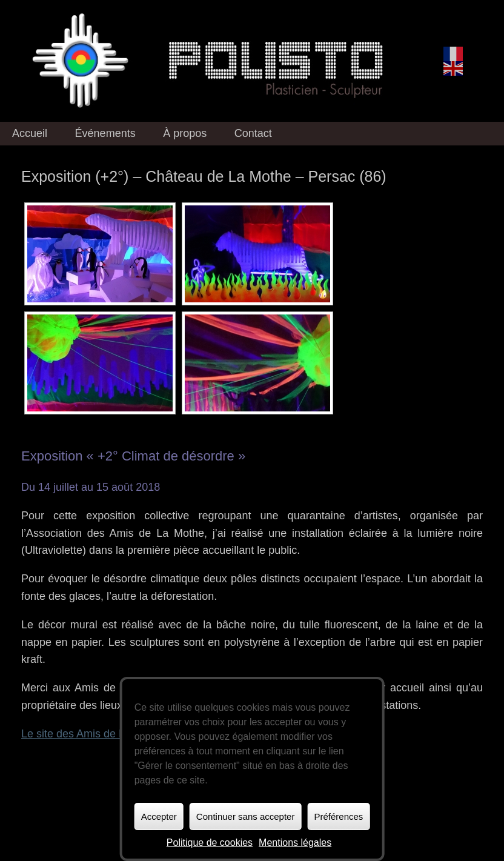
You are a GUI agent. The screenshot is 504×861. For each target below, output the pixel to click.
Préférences (338, 816)
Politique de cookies (210, 843)
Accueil (30, 133)
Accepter (159, 816)
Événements (105, 133)
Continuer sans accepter (246, 816)
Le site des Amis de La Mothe (93, 734)
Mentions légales (295, 843)
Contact (253, 133)
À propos (185, 133)
